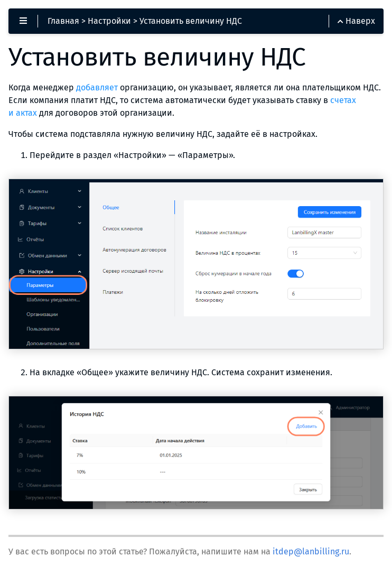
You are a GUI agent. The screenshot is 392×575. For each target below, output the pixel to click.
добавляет (97, 87)
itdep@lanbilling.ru (311, 551)
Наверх (356, 21)
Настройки (109, 21)
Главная (63, 21)
